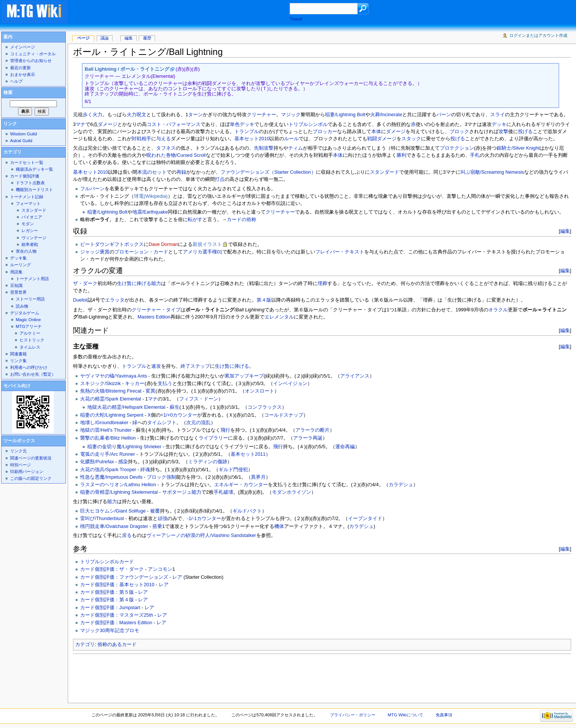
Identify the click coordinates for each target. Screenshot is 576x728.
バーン (444, 115)
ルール (291, 139)
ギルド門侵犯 (233, 470)
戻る (127, 535)
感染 (123, 462)
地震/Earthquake (150, 212)
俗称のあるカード (117, 645)
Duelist (80, 300)
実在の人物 (26, 251)
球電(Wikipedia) (151, 196)
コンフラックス (265, 407)
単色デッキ (242, 124)
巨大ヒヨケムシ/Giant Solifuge (113, 511)
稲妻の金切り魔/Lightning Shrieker (124, 447)
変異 (150, 391)
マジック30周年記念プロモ (110, 631)
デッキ (499, 124)
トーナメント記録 (27, 197)
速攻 (156, 366)
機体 (279, 526)
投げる (525, 132)
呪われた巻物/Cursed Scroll (176, 155)
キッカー (135, 384)
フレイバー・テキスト (340, 252)
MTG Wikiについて (406, 715)
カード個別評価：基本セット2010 (117, 585)
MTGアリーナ (29, 326)
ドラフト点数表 (30, 183)
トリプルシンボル (308, 124)
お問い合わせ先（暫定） (33, 374)
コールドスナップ (284, 415)
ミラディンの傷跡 (208, 462)
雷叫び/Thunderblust (102, 519)
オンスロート (260, 391)
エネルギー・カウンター (241, 485)
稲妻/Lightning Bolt (345, 115)
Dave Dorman (163, 244)
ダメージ (108, 124)
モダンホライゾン (292, 492)
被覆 (155, 511)
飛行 (225, 430)
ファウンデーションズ (245, 172)
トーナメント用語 (32, 279)
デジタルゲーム (25, 313)
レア (177, 577)
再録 (181, 172)
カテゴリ (85, 645)
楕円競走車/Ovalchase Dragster (114, 526)
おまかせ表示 (23, 74)
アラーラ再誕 (308, 438)
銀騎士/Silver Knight (518, 148)
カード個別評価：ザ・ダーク (112, 569)
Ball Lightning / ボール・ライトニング (127, 69)
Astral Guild (21, 141)
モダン (28, 224)
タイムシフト (162, 423)
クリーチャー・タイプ (156, 310)
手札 (475, 155)
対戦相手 (141, 139)
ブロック (459, 132)
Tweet (296, 19)
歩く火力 (93, 115)
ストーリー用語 (30, 299)
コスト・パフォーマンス (174, 124)
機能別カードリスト (34, 190)
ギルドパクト (247, 511)
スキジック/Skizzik (100, 384)
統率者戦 (30, 244)
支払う (165, 384)
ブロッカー (325, 132)
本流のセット (152, 172)
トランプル (247, 132)
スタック (411, 139)
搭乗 (157, 526)
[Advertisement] (186, 13)
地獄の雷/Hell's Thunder (106, 430)
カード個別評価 (25, 176)
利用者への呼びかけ (29, 367)
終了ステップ (195, 366)
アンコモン (160, 569)
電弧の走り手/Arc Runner (108, 454)
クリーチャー (261, 115)
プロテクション (457, 148)
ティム (296, 148)
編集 (565, 231)
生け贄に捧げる (134, 284)
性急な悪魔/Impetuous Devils (111, 477)
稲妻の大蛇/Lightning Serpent (112, 415)
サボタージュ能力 (182, 492)
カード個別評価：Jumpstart (110, 608)
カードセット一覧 (27, 162)
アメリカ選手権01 (203, 252)
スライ (498, 115)
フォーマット (28, 203)
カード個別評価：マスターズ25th (117, 615)
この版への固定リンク (31, 478)
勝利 (401, 155)
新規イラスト (207, 244)
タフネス (166, 148)
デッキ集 (18, 258)
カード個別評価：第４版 (107, 600)
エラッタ (115, 300)
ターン (195, 115)
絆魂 (145, 470)
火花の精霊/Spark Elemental (111, 399)
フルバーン (92, 189)
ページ (83, 38)
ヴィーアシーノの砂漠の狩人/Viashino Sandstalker (201, 535)
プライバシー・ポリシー (353, 715)
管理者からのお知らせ (31, 61)
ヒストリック (32, 340)
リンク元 (18, 451)
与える (163, 139)
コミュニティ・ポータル (33, 54)
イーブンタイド (365, 519)
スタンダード (385, 172)
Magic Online (28, 320)
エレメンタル (279, 317)
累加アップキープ (244, 376)
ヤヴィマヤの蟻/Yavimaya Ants (114, 376)
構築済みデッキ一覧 (34, 169)
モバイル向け (17, 386)
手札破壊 (223, 492)
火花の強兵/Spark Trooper (108, 470)
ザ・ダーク (85, 284)
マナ (81, 124)
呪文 (141, 115)
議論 (105, 38)
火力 (132, 115)
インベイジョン (290, 384)
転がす (195, 220)
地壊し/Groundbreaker (104, 423)
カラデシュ (401, 485)
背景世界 (18, 292)
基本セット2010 (252, 139)
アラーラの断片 (312, 430)
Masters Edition (154, 317)
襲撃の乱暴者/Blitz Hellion (108, 438)
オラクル (498, 310)
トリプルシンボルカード (107, 562)
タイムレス (30, 347)
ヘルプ (16, 81)
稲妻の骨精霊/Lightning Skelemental (119, 492)
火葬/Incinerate (386, 115)
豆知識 (16, 285)
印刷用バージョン (27, 472)
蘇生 (175, 407)
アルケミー (30, 333)
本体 (376, 132)
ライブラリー (213, 438)
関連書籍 (18, 354)
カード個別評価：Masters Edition (116, 623)
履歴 (147, 38)
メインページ (23, 47)
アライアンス (355, 376)
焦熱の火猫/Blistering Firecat (111, 391)
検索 (8, 93)
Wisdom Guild (24, 134)
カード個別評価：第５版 (107, 592)
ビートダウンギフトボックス (112, 244)
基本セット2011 (248, 454)
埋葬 (322, 284)
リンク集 (18, 361)
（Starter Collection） (293, 172)
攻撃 (503, 132)
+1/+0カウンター (179, 415)
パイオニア (32, 217)
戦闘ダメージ (382, 139)
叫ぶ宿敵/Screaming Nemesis (492, 172)
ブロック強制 (161, 477)
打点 (220, 179)
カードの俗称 (242, 220)
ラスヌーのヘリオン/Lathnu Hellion (118, 485)
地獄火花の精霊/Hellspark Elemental (126, 407)
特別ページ (21, 465)
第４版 (264, 300)
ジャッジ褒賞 (95, 252)
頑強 (163, 519)
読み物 (22, 306)
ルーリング (21, 265)
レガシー (30, 231)
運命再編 (345, 447)
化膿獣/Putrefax (97, 462)
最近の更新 (21, 68)
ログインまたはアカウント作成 (538, 35)
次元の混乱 (198, 423)
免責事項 (444, 715)
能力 (156, 284)
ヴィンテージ (34, 238)
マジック (291, 115)
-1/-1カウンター (204, 519)
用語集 (16, 272)
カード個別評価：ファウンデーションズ (124, 577)
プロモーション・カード (141, 252)
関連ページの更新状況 (31, 458)
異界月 (258, 477)
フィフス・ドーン (199, 399)
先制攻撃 (264, 148)
